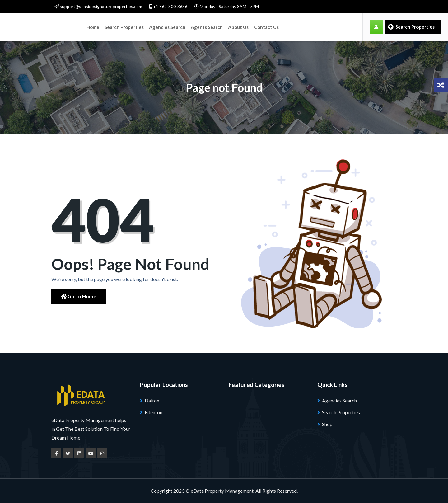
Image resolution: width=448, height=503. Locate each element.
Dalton (152, 400)
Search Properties (124, 27)
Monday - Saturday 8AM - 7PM (227, 6)
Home (93, 27)
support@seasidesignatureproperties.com (98, 6)
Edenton (154, 412)
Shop (327, 424)
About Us (237, 27)
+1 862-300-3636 (168, 6)
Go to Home (79, 296)
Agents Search (206, 27)
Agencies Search (167, 27)
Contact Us (265, 27)
